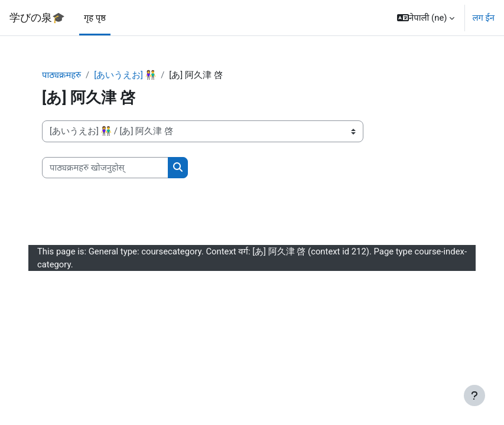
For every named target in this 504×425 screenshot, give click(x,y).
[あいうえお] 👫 (125, 75)
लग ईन (483, 18)
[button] (426, 18)
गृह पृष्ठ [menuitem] (95, 18)
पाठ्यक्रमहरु (61, 75)
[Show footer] (474, 395)
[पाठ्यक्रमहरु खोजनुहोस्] (105, 168)
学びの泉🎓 (37, 18)
